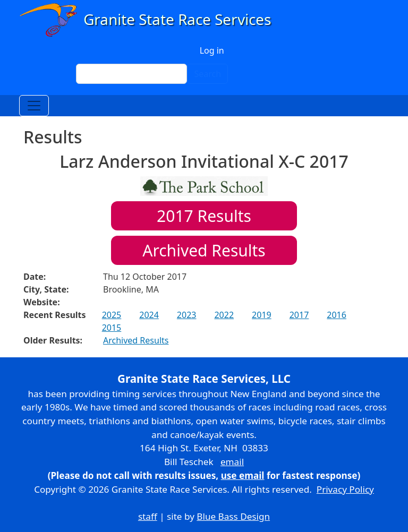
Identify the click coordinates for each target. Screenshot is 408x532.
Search (207, 74)
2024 (149, 315)
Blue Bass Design (233, 516)
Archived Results (204, 250)
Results (204, 216)
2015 (112, 328)
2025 (112, 315)
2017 (299, 315)
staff (148, 516)
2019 (262, 315)
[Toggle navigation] (34, 106)
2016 (337, 315)
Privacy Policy (345, 489)
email (232, 462)
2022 (224, 315)
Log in (212, 50)
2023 (187, 315)
